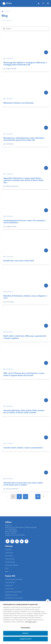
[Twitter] (8, 541)
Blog (7, 571)
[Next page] (44, 496)
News (7, 568)
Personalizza (25, 628)
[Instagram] (17, 541)
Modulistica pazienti (11, 595)
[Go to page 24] (38, 497)
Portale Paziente (10, 562)
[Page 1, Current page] (13, 497)
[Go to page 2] (19, 497)
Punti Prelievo (9, 556)
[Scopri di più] (46, 52)
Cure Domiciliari (10, 583)
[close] (48, 601)
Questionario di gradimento (14, 592)
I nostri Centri (9, 553)
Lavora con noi (10, 589)
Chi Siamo (8, 550)
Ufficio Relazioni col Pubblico (14, 580)
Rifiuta (25, 633)
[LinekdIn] (26, 541)
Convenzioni (9, 586)
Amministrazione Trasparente (14, 598)
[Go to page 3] (25, 497)
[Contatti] (39, 3)
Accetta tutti (25, 639)
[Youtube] (22, 541)
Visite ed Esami (10, 559)
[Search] (43, 3)
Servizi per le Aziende (12, 565)
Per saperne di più (31, 622)
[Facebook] (12, 541)
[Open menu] (48, 3)
